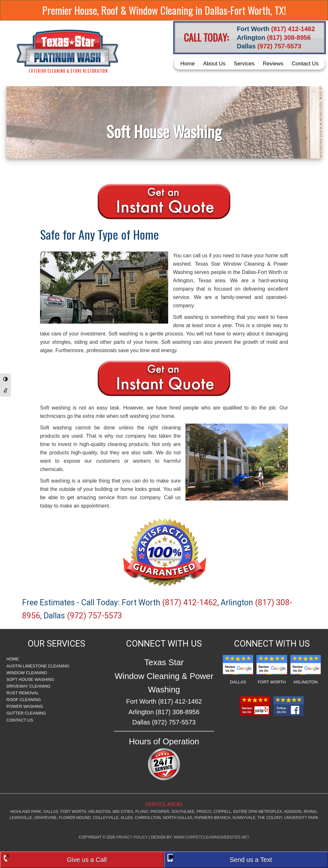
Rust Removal (23, 693)
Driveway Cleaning (29, 686)
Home (13, 659)
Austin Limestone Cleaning (38, 666)
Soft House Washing (30, 679)
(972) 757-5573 (279, 46)
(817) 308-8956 (289, 37)
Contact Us (20, 720)
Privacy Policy (132, 837)
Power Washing (25, 706)
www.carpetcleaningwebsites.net (211, 837)
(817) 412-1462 (293, 29)
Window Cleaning (27, 673)
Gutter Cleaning (26, 713)
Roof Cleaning (24, 700)
